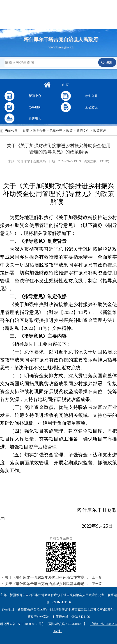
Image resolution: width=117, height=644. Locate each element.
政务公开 (91, 96)
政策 (69, 131)
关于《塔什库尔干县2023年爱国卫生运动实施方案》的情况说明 (47, 577)
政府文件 (83, 131)
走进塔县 (35, 119)
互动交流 (91, 107)
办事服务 (35, 107)
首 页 (65, 85)
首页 (26, 131)
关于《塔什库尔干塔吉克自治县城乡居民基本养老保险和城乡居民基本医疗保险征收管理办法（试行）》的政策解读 (47, 584)
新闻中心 (35, 96)
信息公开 (56, 131)
